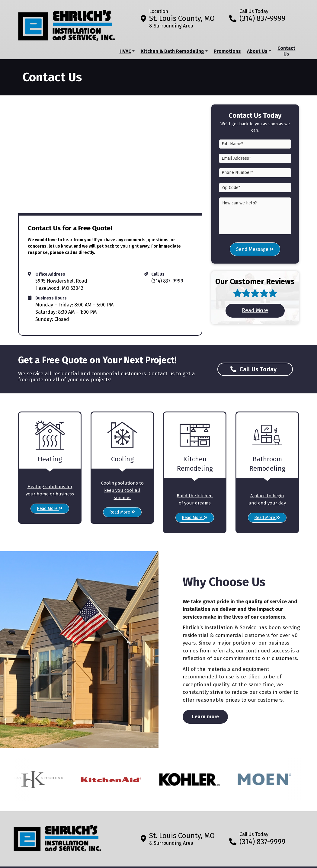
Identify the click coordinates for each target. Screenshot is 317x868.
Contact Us (286, 51)
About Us (257, 51)
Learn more (210, 716)
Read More (264, 310)
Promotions (227, 51)
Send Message (255, 249)
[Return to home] (57, 836)
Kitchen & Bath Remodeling (172, 51)
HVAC (125, 51)
